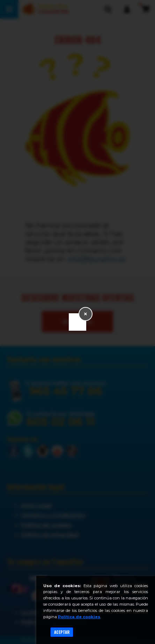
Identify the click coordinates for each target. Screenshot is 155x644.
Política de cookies (79, 617)
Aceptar (62, 632)
